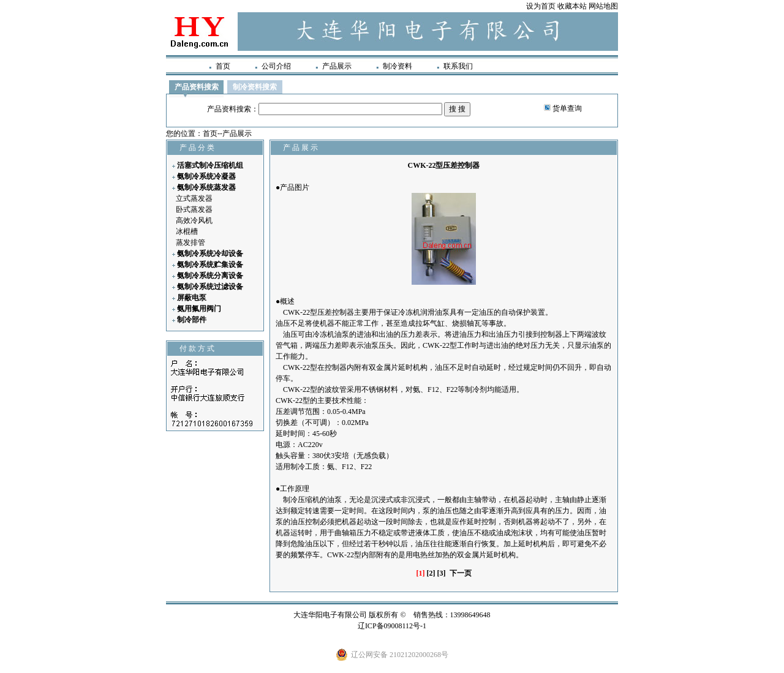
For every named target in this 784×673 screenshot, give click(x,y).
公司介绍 (276, 66)
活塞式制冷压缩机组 (210, 165)
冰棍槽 (187, 231)
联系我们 (458, 66)
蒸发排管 (190, 243)
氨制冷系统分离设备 (210, 276)
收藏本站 (572, 6)
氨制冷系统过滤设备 (210, 287)
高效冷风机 (194, 220)
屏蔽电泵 (192, 298)
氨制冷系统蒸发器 (206, 187)
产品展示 (337, 66)
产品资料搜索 (197, 87)
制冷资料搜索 (255, 87)
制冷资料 (398, 66)
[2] (431, 573)
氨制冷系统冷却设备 (210, 254)
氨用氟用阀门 (199, 309)
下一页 (461, 573)
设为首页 (541, 6)
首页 (223, 66)
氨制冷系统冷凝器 (206, 176)
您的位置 (181, 133)
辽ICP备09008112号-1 (392, 626)
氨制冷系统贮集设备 (210, 265)
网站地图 (603, 6)
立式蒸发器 (194, 198)
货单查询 (567, 108)
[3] (442, 573)
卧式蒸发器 (194, 209)
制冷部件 (192, 320)
